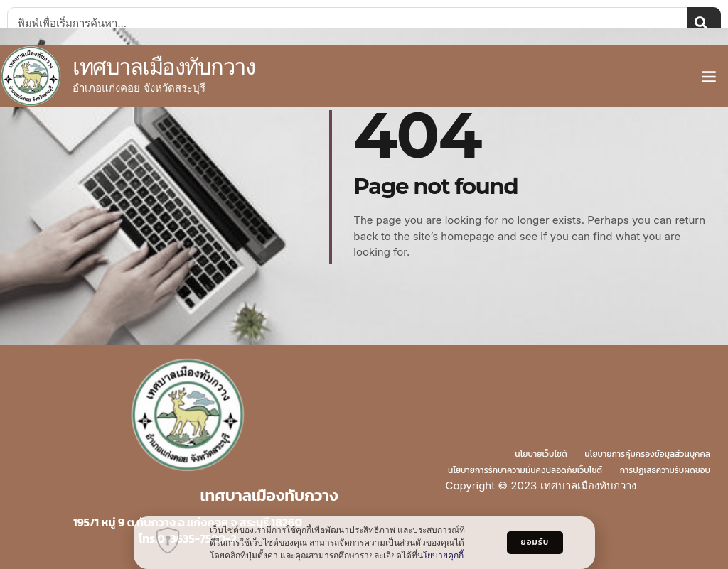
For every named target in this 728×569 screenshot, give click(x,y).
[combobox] (347, 23)
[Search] (704, 23)
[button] (709, 76)
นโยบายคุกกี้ (440, 555)
